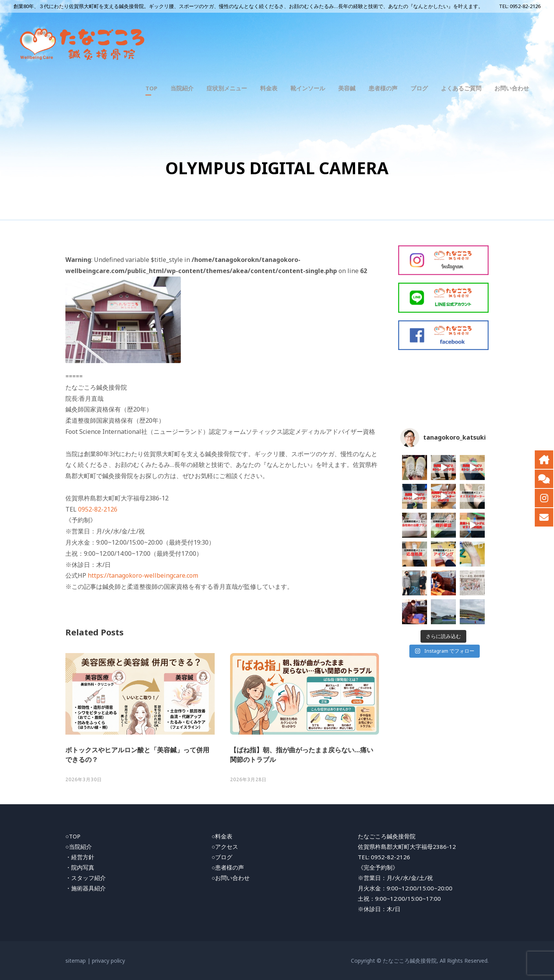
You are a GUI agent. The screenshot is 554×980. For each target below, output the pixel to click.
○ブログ (222, 857)
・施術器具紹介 (86, 888)
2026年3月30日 (84, 779)
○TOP (73, 836)
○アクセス (225, 847)
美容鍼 (347, 88)
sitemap (76, 961)
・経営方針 (80, 857)
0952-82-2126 (525, 6)
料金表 (269, 88)
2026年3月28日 (248, 779)
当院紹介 (182, 88)
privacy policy (108, 961)
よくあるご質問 (461, 88)
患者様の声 (383, 88)
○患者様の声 (228, 867)
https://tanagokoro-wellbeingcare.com (143, 575)
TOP (151, 88)
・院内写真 (80, 867)
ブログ (419, 88)
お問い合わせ (512, 88)
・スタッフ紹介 (86, 878)
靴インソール (308, 88)
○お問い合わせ (231, 878)
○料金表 (222, 836)
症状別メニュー (227, 88)
